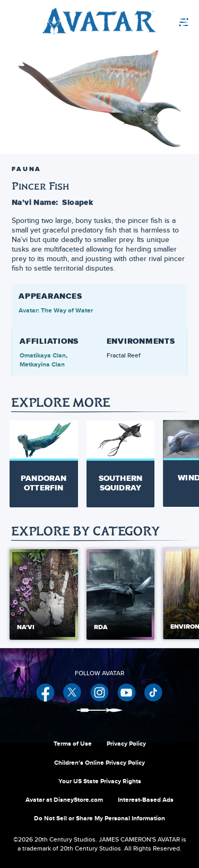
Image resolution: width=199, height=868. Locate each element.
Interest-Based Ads (146, 800)
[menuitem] (159, 21)
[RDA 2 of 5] (121, 594)
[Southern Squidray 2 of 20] (121, 464)
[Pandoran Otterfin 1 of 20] (44, 464)
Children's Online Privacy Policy (99, 763)
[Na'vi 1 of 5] (44, 594)
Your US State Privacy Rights (100, 781)
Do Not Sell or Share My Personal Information (99, 818)
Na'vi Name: (35, 202)
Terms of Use (73, 744)
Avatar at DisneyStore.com (64, 800)
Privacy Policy (126, 744)
